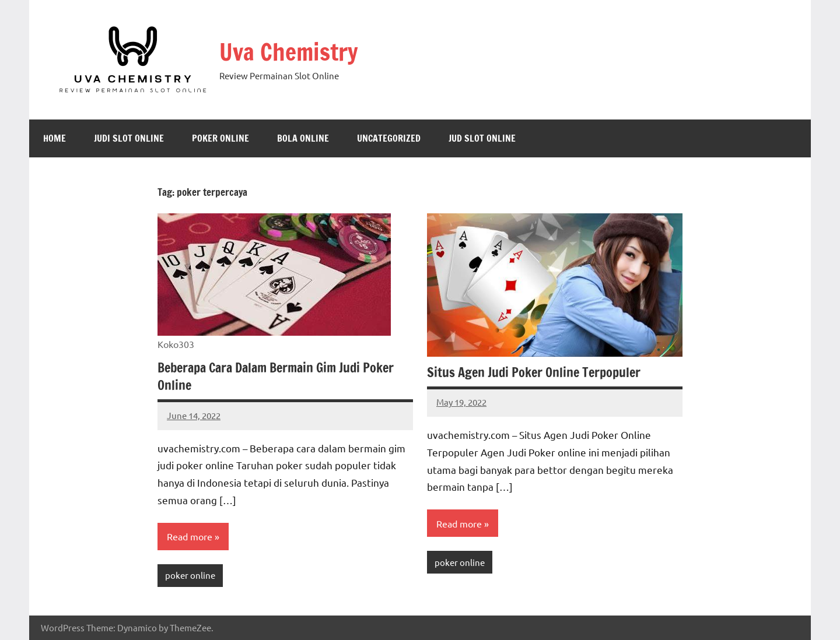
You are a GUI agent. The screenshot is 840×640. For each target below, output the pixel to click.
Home (55, 138)
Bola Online (303, 138)
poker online (220, 138)
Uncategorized (389, 138)
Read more (190, 536)
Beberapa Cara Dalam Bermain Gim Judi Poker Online (276, 377)
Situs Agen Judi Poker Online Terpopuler (534, 372)
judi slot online (129, 138)
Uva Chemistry (289, 52)
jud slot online (482, 138)
